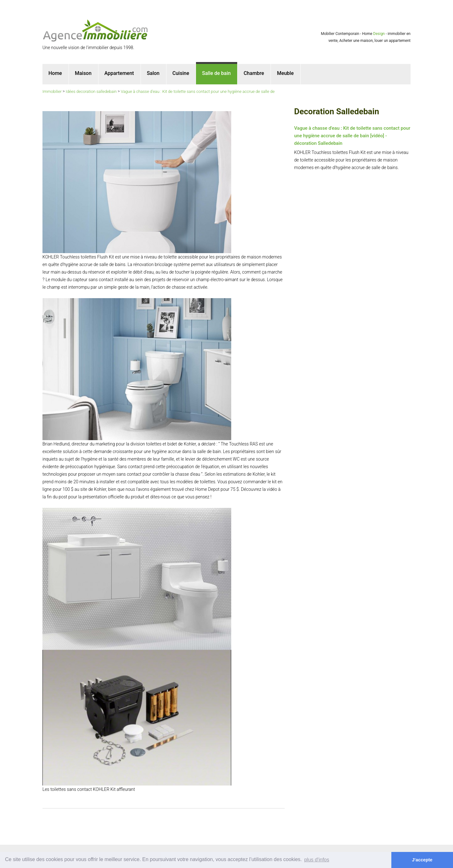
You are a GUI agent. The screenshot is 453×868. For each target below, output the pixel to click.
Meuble (285, 73)
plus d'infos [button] (317, 860)
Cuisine (181, 73)
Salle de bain (216, 73)
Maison (83, 73)
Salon (153, 73)
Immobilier (52, 91)
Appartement (119, 73)
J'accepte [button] (422, 860)
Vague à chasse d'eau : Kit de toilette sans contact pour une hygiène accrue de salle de (198, 91)
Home (55, 73)
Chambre (254, 73)
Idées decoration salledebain (91, 91)
